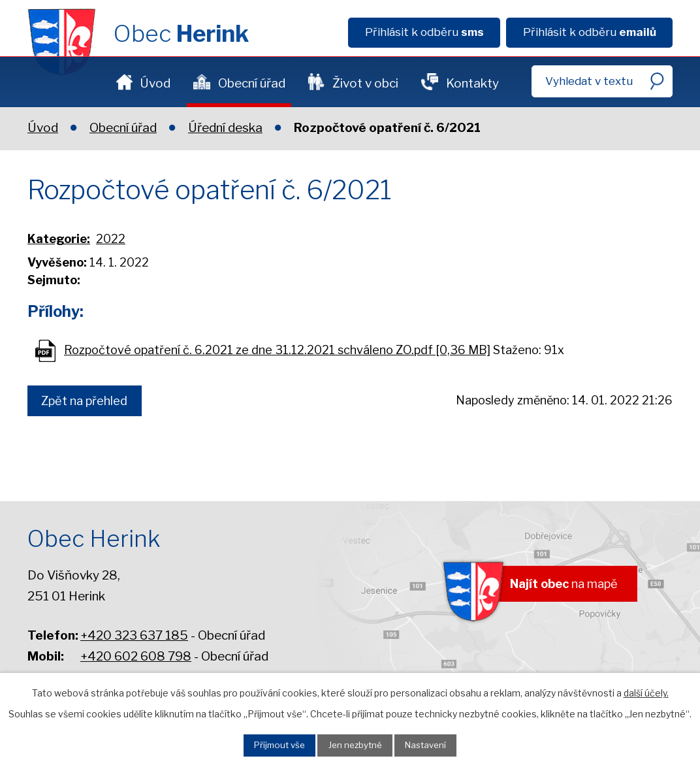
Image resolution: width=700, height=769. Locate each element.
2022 (111, 239)
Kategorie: (59, 239)
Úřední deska (225, 128)
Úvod (155, 83)
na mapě (554, 586)
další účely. (646, 690)
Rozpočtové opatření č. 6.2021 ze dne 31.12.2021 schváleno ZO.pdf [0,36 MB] (277, 350)
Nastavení (438, 744)
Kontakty (472, 83)
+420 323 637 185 (134, 635)
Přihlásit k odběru (424, 32)
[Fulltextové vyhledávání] (602, 81)
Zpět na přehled (90, 402)
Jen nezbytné (356, 744)
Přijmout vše (267, 744)
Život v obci (365, 83)
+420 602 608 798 (136, 656)
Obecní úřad (252, 83)
